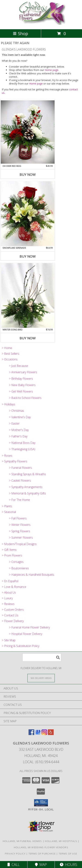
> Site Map (9, 640)
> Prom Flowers (12, 555)
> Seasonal (9, 512)
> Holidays (8, 404)
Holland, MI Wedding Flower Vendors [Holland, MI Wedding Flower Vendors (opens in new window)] (41, 847)
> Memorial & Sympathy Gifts (27, 493)
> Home (7, 348)
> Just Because (18, 366)
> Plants (7, 506)
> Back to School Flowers (25, 398)
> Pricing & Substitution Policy (21, 646)
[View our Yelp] (51, 734)
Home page (51, 70)
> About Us (9, 592)
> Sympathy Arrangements (26, 487)
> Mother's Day (19, 430)
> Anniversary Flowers (23, 372)
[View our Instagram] (44, 734)
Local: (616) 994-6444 (41, 762)
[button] (41, 803)
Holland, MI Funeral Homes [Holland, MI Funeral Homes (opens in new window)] (22, 841)
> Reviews (8, 604)
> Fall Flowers (18, 518)
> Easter (14, 423)
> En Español (10, 581)
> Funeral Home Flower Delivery (29, 627)
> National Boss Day (22, 443)
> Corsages (16, 562)
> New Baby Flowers (22, 385)
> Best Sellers (10, 354)
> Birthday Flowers (21, 379)
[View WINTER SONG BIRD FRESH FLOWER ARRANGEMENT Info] (28, 295)
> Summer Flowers (21, 538)
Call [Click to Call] (14, 865)
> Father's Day (18, 436)
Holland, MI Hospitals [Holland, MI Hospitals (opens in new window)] (61, 841)
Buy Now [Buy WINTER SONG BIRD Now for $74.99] (28, 338)
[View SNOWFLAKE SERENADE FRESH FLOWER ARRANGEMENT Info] (28, 214)
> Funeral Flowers (20, 468)
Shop (20, 33)
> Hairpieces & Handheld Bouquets (32, 575)
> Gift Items (9, 550)
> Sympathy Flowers (15, 461)
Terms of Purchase (42, 854)
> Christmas (17, 411)
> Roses (7, 456)
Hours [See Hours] (68, 865)
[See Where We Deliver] (41, 678)
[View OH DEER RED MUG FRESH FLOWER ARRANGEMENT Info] (28, 132)
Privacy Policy (15, 854)
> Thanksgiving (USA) (22, 449)
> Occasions (10, 359)
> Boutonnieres (19, 568)
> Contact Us (10, 615)
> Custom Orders (13, 610)
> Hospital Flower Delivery (26, 634)
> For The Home (19, 500)
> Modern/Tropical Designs (19, 544)
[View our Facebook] (31, 734)
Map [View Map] (41, 865)
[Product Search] (42, 657)
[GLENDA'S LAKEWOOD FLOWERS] (41, 24)
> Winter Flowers (20, 525)
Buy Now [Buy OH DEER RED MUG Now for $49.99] (28, 174)
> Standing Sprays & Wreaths (27, 474)
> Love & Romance (14, 587)
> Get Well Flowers (21, 391)
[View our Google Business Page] (38, 734)
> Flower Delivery (13, 621)
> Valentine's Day (20, 417)
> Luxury (7, 598)
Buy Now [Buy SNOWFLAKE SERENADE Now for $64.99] (28, 256)
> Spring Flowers (20, 531)
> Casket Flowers (20, 481)
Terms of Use (68, 854)
